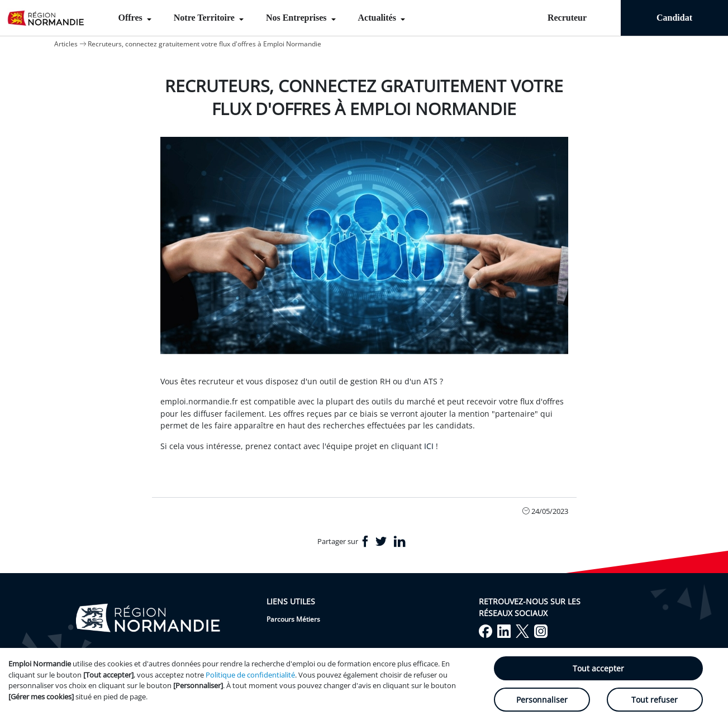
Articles (66, 44)
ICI (429, 446)
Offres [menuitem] (132, 18)
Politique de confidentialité (250, 675)
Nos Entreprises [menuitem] (298, 18)
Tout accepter (598, 668)
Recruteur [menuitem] (567, 18)
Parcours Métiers (293, 619)
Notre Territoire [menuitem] (205, 18)
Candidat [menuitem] (674, 18)
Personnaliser (542, 700)
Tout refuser (655, 700)
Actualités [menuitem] (378, 18)
